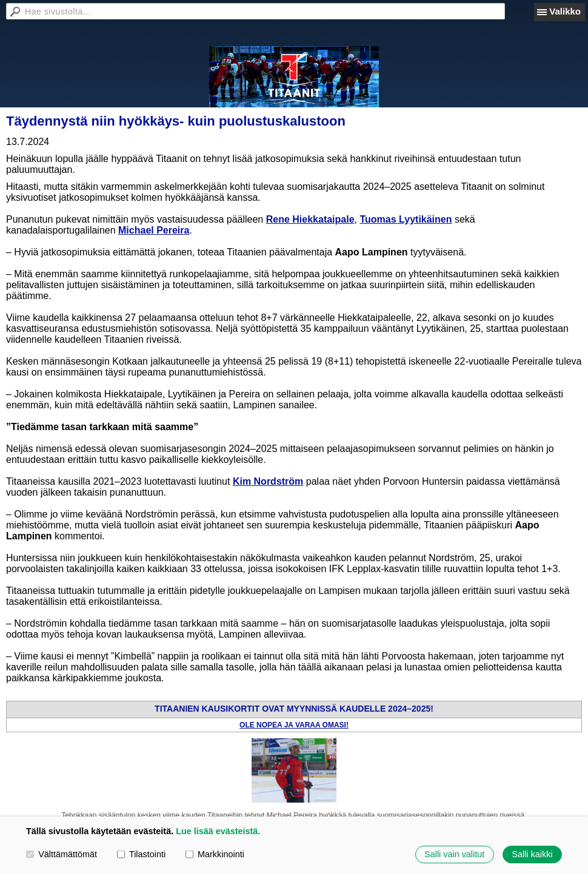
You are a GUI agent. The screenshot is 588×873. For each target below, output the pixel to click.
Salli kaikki (532, 854)
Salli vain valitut (454, 854)
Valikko (565, 11)
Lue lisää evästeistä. (218, 831)
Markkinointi (215, 854)
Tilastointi (141, 854)
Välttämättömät (62, 854)
